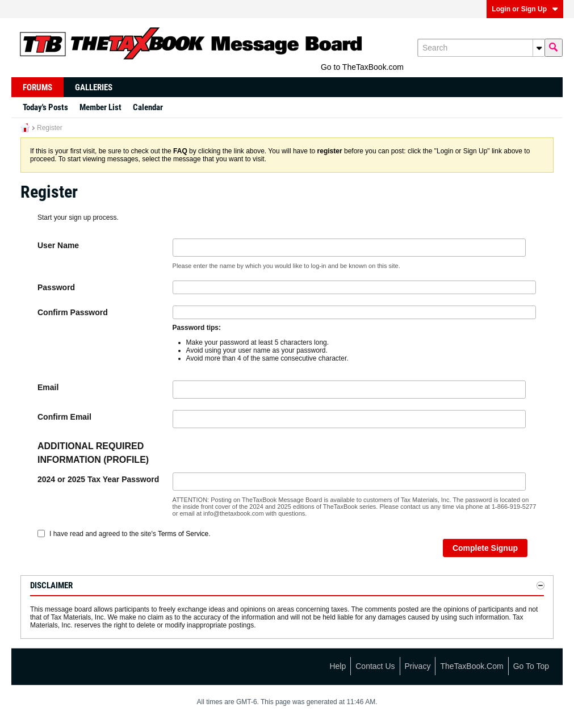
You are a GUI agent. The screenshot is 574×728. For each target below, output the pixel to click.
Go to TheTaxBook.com (362, 67)
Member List (100, 107)
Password (56, 287)
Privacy (418, 666)
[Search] (481, 48)
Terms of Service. (184, 534)
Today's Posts (45, 107)
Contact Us (375, 666)
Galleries (94, 87)
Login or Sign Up (525, 9)
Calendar (148, 107)
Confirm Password (73, 312)
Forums (37, 87)
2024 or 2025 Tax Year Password (98, 479)
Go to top (531, 666)
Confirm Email (64, 417)
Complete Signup (485, 548)
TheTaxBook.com (472, 666)
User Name (58, 245)
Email (48, 387)
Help (338, 666)
